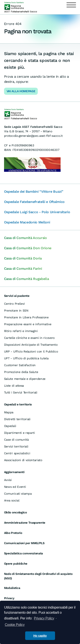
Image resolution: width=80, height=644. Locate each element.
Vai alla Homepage (21, 91)
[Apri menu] (71, 7)
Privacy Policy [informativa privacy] (44, 618)
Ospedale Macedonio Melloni (27, 222)
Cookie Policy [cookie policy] (15, 625)
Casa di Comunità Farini (23, 269)
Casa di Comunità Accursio (25, 238)
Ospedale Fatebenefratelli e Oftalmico (34, 202)
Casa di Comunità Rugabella (27, 279)
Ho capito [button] (40, 636)
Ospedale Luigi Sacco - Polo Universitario (37, 212)
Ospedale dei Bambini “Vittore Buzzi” (34, 192)
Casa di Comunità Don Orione (28, 248)
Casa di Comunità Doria (23, 258)
